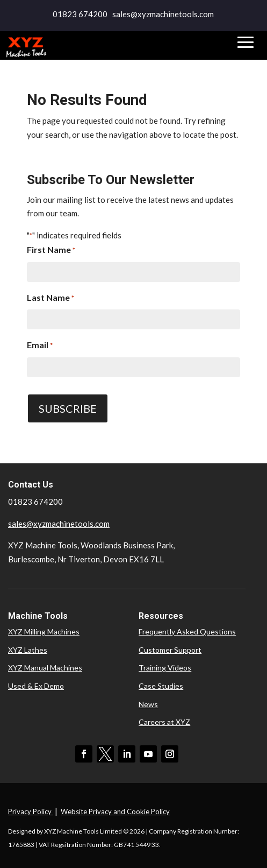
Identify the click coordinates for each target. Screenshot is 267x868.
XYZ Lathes (28, 650)
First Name (51, 251)
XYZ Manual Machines (45, 668)
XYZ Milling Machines (44, 631)
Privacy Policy (31, 811)
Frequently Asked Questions (187, 631)
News (148, 704)
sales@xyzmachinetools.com (59, 524)
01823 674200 (80, 14)
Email (40, 346)
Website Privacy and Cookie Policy (115, 811)
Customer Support (170, 650)
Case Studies (161, 686)
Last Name (50, 299)
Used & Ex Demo (36, 686)
